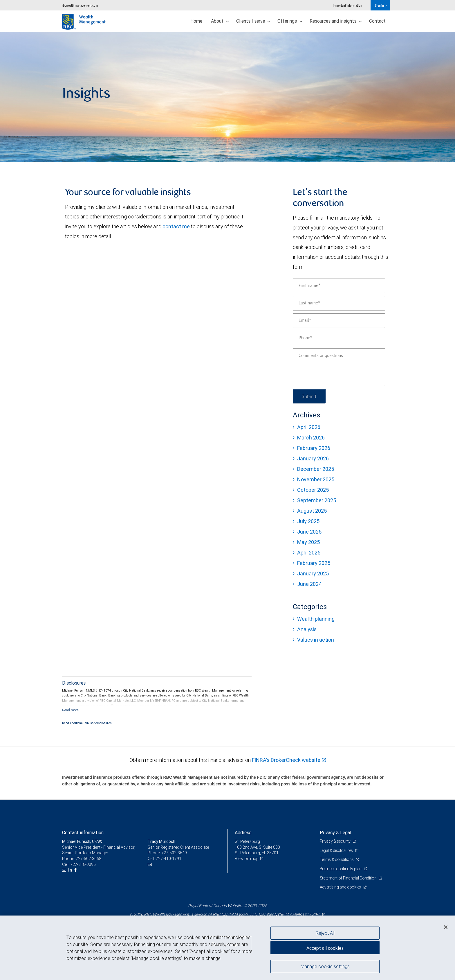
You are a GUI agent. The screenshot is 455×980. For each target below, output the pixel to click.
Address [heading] (243, 832)
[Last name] (339, 303)
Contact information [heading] (83, 832)
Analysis (307, 629)
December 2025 (316, 469)
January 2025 (313, 574)
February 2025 (314, 563)
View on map (247, 859)
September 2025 (317, 500)
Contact (377, 21)
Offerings (290, 21)
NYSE (279, 914)
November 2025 (316, 479)
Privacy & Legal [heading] (335, 832)
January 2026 (313, 458)
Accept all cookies (325, 948)
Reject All (325, 933)
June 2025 (309, 532)
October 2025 (313, 490)
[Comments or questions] (339, 367)
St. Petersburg (247, 841)
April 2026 (309, 427)
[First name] (339, 286)
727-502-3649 (174, 853)
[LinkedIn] (71, 870)
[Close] (446, 927)
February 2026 (314, 448)
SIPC (316, 914)
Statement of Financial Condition (349, 878)
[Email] (339, 321)
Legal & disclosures (337, 850)
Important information (347, 5)
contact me (176, 226)
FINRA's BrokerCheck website (286, 760)
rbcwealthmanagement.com (80, 5)
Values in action (316, 640)
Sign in (381, 5)
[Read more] (70, 710)
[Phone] (339, 338)
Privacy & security (336, 841)
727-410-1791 (169, 859)
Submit (309, 396)
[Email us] (65, 870)
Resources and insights (336, 21)
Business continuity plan (341, 869)
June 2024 (309, 584)
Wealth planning (316, 619)
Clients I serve (253, 21)
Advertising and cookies (341, 887)
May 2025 (308, 542)
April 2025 (309, 553)
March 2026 (311, 438)
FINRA (298, 914)
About (220, 21)
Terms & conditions (337, 859)
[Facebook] (76, 870)
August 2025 (312, 511)
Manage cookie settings (325, 966)
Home (196, 21)
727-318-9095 (83, 864)
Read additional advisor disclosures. (87, 723)
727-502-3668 (89, 859)
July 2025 (308, 521)
